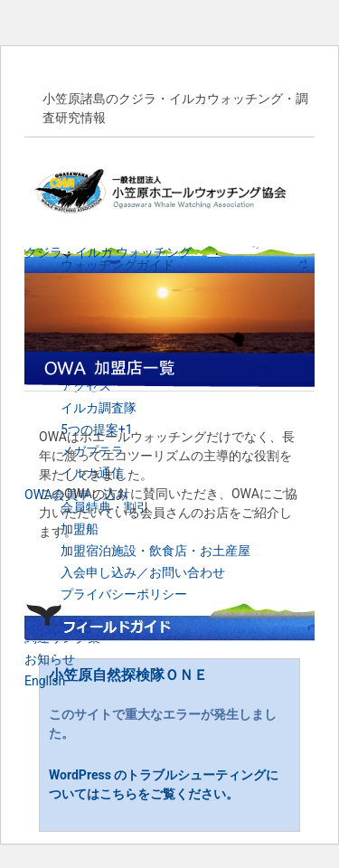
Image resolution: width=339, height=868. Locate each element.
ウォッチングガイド (118, 265)
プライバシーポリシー (124, 594)
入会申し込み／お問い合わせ (143, 572)
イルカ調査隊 (99, 408)
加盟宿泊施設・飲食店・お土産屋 (155, 551)
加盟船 (80, 529)
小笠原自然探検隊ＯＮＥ (128, 675)
